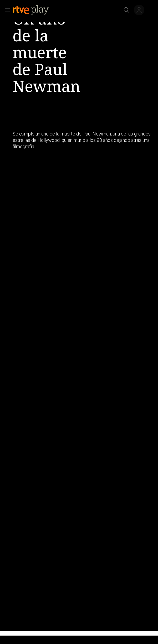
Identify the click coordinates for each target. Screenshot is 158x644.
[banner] (35, 10)
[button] (6, 10)
